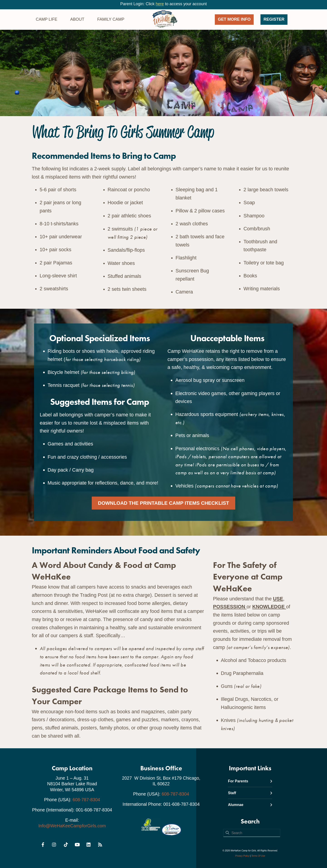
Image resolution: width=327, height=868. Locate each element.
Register (274, 19)
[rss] (100, 844)
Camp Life (46, 19)
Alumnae (250, 805)
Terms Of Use (258, 856)
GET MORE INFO (234, 19)
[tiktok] (66, 844)
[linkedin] (89, 844)
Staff (250, 793)
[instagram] (54, 844)
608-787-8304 (86, 800)
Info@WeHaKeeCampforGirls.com (72, 826)
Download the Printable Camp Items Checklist (163, 503)
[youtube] (77, 844)
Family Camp (111, 19)
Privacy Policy (242, 856)
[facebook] (43, 844)
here (160, 4)
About (77, 19)
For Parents (250, 781)
